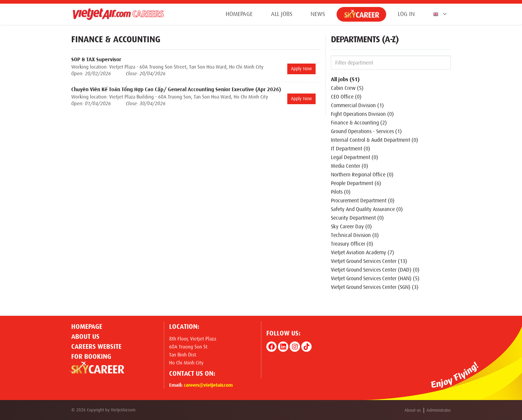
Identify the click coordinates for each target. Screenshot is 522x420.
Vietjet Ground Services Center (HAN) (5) (375, 278)
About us (85, 336)
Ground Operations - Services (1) (366, 131)
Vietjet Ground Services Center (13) (369, 261)
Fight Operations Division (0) (362, 114)
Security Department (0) (357, 218)
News (318, 14)
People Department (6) (356, 183)
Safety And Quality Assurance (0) (367, 209)
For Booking (91, 356)
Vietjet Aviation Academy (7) (363, 252)
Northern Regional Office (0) (362, 175)
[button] (439, 14)
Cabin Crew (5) (347, 88)
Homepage (239, 14)
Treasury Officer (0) (352, 244)
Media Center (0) (350, 166)
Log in (406, 14)
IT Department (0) (351, 149)
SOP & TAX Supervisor (96, 59)
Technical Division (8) (355, 235)
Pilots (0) (341, 192)
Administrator (439, 410)
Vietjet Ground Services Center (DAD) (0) (375, 270)
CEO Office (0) (346, 97)
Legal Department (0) (355, 157)
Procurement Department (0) (363, 201)
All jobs (282, 14)
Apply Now (301, 69)
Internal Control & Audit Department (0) (375, 140)
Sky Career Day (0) (351, 226)
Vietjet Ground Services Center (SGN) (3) (375, 287)
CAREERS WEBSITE (96, 346)
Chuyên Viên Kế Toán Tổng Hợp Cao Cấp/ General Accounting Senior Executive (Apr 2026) (176, 89)
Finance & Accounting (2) (359, 123)
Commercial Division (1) (357, 105)
